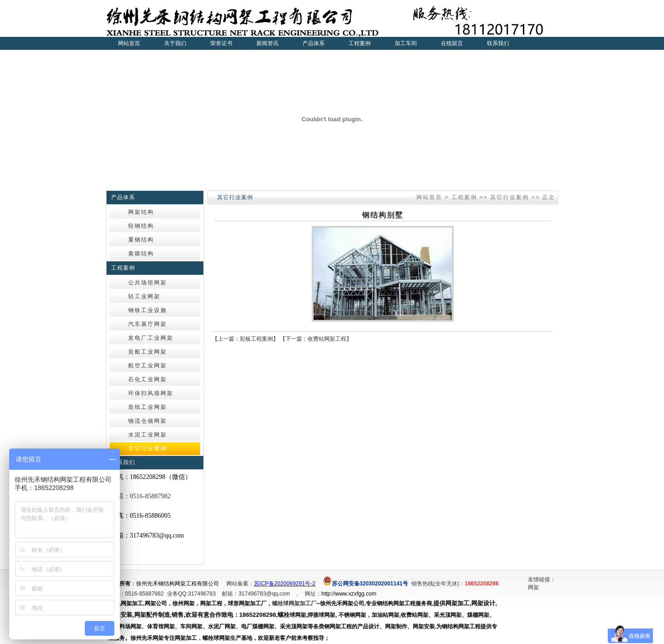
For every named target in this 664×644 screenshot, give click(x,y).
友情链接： (542, 579)
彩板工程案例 (256, 339)
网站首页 (129, 43)
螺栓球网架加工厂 (294, 603)
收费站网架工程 (327, 339)
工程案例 (464, 197)
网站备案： (240, 584)
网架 (534, 589)
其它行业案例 (510, 197)
